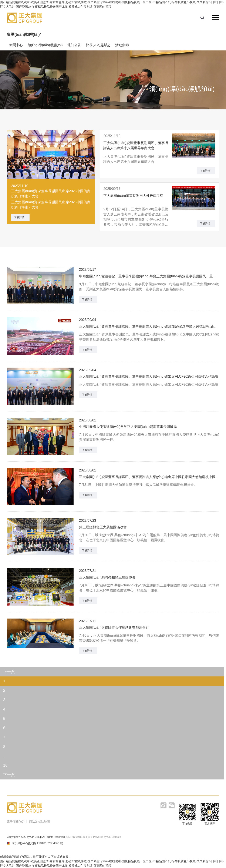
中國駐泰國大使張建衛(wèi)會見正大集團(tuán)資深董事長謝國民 (128, 427)
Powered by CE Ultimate (107, 837)
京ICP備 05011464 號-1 (79, 837)
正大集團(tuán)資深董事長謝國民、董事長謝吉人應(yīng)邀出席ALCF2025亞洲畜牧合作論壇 (149, 376)
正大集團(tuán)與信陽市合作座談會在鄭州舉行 (114, 627)
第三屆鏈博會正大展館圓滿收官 (103, 527)
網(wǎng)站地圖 (39, 822)
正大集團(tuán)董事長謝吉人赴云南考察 (133, 196)
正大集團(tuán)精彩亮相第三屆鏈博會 (107, 577)
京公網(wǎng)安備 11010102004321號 (35, 843)
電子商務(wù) (16, 822)
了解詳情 (19, 217)
